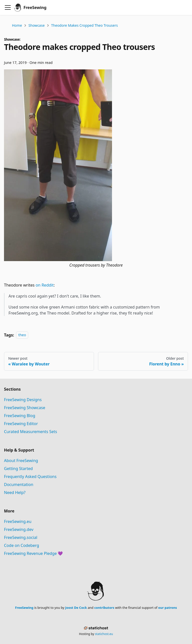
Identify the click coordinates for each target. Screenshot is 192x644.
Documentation (19, 484)
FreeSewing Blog (20, 416)
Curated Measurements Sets (30, 432)
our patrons (168, 608)
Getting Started (18, 469)
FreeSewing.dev (19, 529)
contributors (104, 608)
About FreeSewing (21, 461)
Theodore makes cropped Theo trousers (85, 25)
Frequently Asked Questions (30, 477)
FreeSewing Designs (23, 400)
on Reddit (44, 285)
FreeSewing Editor (21, 424)
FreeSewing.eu (18, 521)
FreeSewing (24, 608)
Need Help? (15, 492)
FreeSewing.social (21, 537)
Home (17, 25)
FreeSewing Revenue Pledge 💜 (33, 553)
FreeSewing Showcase (25, 408)
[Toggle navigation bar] (8, 7)
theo (22, 335)
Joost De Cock (76, 608)
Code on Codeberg (21, 545)
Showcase (37, 25)
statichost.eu (104, 634)
